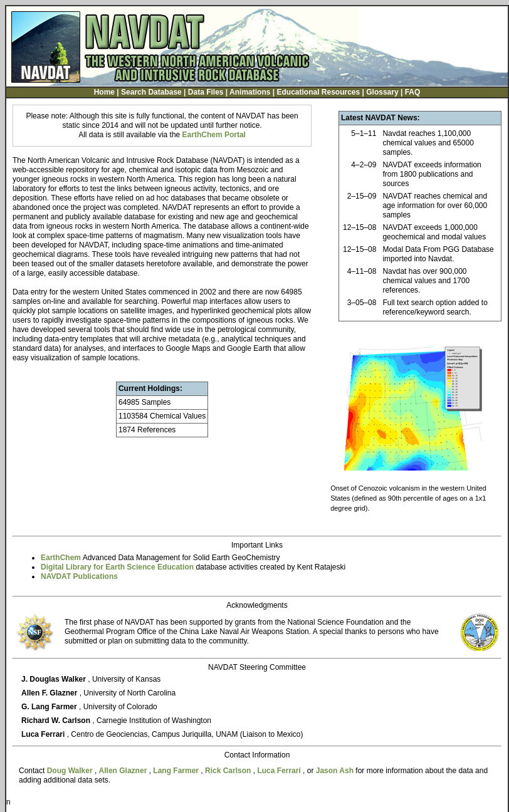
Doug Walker (71, 771)
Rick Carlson (229, 771)
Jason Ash (336, 771)
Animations (250, 92)
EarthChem (61, 558)
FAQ (413, 92)
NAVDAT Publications (79, 576)
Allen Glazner (124, 771)
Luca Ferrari (280, 771)
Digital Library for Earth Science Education (117, 567)
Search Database (151, 92)
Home (104, 92)
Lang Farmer (177, 771)
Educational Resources (318, 92)
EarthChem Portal (214, 135)
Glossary (382, 92)
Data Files (206, 92)
